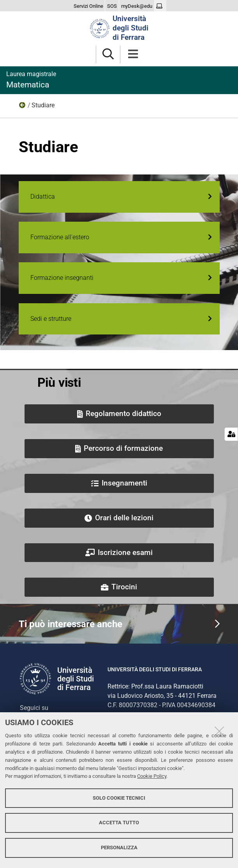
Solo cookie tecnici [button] (119, 798)
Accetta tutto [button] (119, 823)
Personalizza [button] (119, 848)
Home (23, 107)
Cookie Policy (152, 776)
